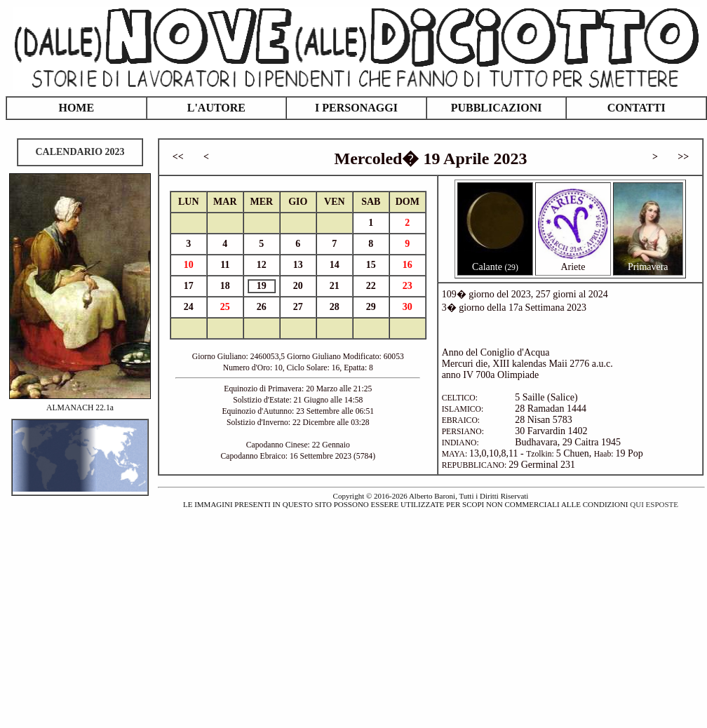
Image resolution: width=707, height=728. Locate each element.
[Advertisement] (353, 610)
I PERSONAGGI (356, 108)
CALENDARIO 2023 (80, 152)
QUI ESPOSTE (654, 504)
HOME (76, 108)
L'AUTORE (216, 108)
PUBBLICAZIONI (497, 108)
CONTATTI (637, 108)
